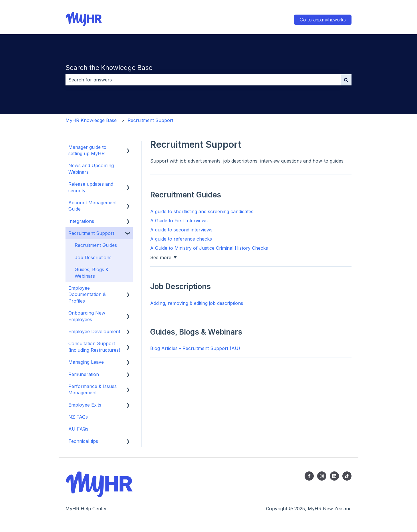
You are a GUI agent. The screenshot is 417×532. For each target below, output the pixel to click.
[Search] (346, 80)
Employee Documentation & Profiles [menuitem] (87, 294)
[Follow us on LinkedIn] (334, 476)
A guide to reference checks (181, 239)
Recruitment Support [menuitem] (91, 233)
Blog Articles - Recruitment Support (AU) (195, 348)
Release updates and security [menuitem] (91, 187)
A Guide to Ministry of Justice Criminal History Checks (209, 248)
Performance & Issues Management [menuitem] (93, 389)
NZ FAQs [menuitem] (78, 417)
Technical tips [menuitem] (83, 441)
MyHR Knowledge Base (91, 120)
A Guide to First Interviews (179, 221)
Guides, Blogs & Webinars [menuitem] (92, 273)
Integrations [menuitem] (81, 221)
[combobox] (203, 80)
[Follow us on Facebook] (309, 476)
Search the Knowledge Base (109, 68)
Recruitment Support (150, 120)
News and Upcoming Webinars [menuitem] (91, 169)
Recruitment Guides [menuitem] (96, 245)
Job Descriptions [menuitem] (93, 257)
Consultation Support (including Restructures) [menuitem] (94, 347)
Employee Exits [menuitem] (85, 405)
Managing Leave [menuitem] (86, 362)
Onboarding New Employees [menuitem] (87, 316)
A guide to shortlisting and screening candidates (202, 211)
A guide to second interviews (181, 230)
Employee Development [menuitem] (94, 331)
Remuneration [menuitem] (84, 374)
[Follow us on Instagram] (322, 476)
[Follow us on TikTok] (347, 476)
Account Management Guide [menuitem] (93, 206)
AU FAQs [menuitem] (78, 429)
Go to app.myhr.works (323, 20)
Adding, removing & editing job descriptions (197, 303)
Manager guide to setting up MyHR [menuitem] (87, 150)
